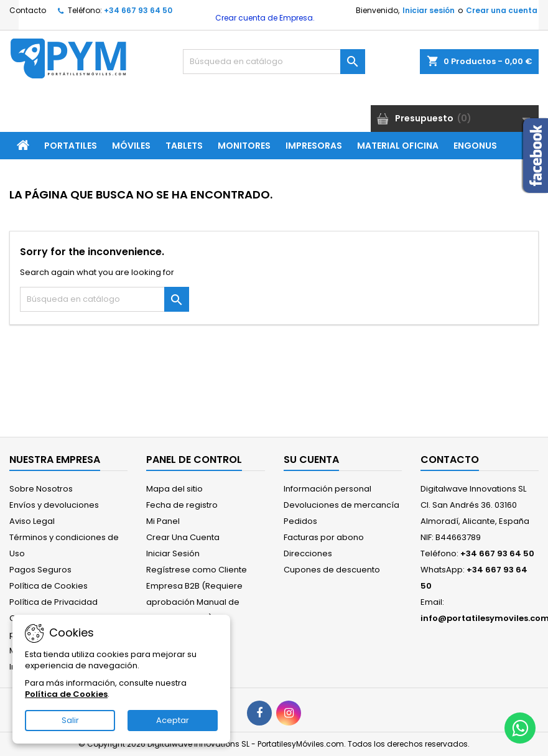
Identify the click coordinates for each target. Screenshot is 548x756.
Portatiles (71, 146)
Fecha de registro (182, 505)
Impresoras (314, 146)
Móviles (131, 146)
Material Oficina (398, 146)
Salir (70, 720)
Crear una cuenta (502, 10)
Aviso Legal (32, 521)
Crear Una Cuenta (183, 537)
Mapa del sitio (174, 489)
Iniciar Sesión (173, 553)
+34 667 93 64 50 (138, 10)
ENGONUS (475, 146)
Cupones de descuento (332, 570)
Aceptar (173, 720)
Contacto (28, 10)
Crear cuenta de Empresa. (264, 18)
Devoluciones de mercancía (341, 505)
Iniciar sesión (429, 10)
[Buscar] (274, 62)
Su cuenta (311, 460)
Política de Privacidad (53, 602)
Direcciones (308, 553)
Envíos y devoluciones (54, 505)
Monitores (244, 146)
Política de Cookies (49, 586)
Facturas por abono (324, 537)
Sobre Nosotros (41, 489)
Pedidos (300, 521)
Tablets (184, 146)
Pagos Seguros (40, 570)
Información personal (327, 489)
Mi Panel (163, 521)
